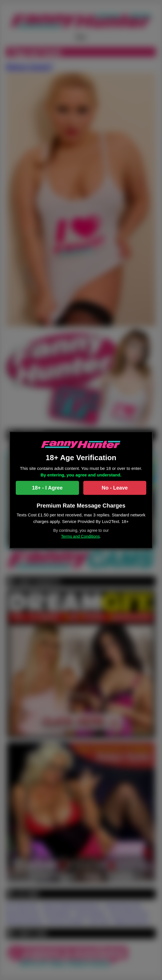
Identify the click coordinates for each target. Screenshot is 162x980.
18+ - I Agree (47, 488)
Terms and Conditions (80, 536)
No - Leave (115, 488)
